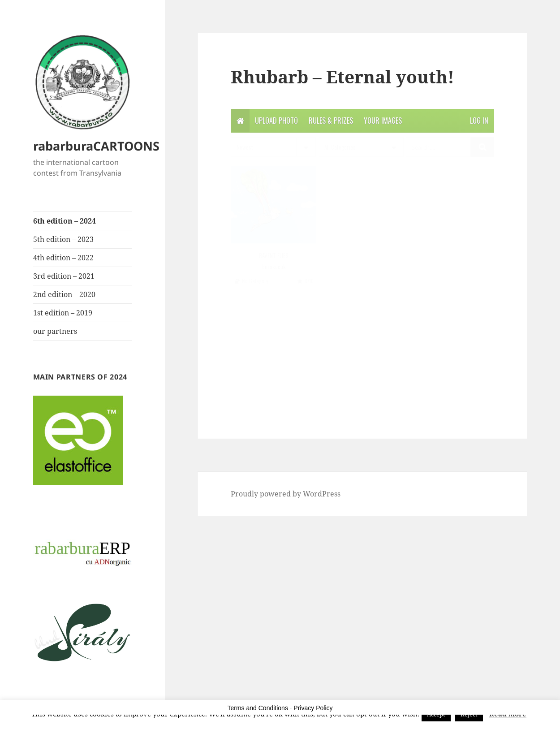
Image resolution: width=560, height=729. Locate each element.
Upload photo (276, 121)
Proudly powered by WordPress (286, 494)
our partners (55, 331)
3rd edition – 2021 (64, 276)
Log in (479, 121)
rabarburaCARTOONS (96, 146)
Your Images (383, 121)
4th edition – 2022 (63, 258)
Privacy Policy (313, 708)
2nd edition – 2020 (64, 294)
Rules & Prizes (331, 121)
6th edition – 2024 (65, 221)
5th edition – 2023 (63, 239)
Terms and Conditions (258, 708)
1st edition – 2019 (63, 313)
